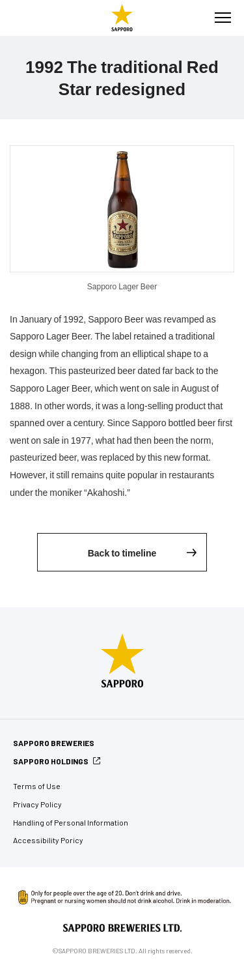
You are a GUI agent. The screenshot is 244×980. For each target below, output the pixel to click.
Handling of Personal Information (71, 822)
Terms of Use (37, 786)
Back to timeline (122, 553)
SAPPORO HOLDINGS (51, 761)
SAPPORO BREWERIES (54, 743)
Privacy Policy (37, 804)
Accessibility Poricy (48, 840)
